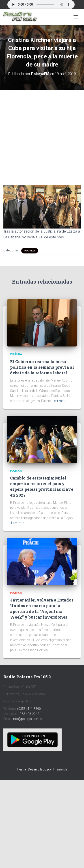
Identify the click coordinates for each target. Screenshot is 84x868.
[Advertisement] (42, 134)
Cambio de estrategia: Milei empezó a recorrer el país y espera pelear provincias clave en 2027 (42, 486)
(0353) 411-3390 (29, 709)
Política (30, 251)
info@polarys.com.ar (28, 719)
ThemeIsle (60, 769)
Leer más (59, 401)
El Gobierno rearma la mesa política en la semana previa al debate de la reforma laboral (42, 367)
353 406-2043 (29, 714)
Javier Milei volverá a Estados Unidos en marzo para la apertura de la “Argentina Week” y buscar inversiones (42, 608)
